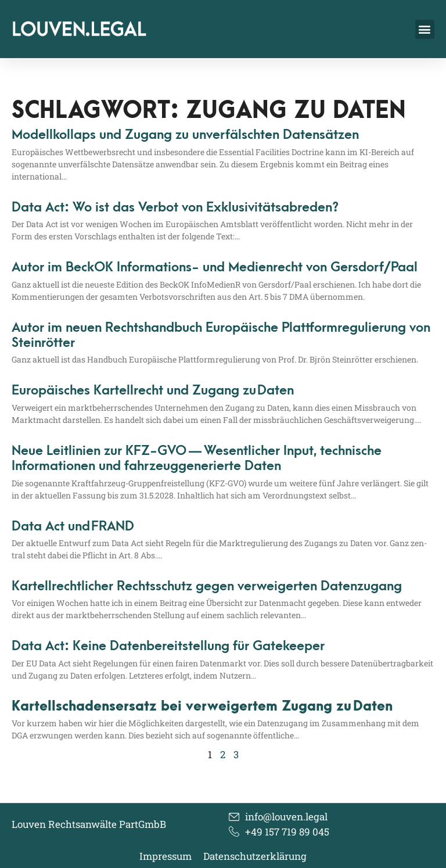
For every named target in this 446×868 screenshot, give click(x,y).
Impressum (166, 856)
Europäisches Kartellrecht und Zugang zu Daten (153, 390)
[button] (425, 29)
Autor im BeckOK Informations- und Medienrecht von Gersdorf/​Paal (215, 267)
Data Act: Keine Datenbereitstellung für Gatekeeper (168, 646)
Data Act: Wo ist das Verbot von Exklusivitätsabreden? (175, 207)
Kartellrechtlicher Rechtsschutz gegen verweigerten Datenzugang (207, 586)
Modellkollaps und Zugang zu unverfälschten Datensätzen (185, 135)
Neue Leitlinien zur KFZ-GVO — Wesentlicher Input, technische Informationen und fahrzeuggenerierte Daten (197, 458)
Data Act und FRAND (73, 526)
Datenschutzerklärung (255, 856)
